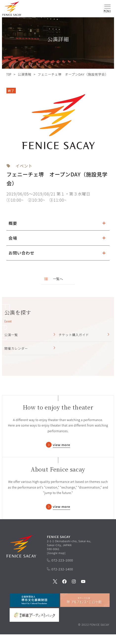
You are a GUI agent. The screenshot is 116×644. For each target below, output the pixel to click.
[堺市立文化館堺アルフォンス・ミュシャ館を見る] (85, 610)
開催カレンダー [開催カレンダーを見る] (30, 349)
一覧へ (54, 279)
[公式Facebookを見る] (64, 592)
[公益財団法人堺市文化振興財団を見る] (34, 610)
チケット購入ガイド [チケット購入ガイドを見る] (85, 335)
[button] (12, 10)
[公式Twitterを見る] (55, 592)
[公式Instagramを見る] (74, 592)
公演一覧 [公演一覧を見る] (30, 335)
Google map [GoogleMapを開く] (56, 562)
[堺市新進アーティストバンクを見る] (34, 625)
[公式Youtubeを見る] (83, 592)
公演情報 (25, 74)
